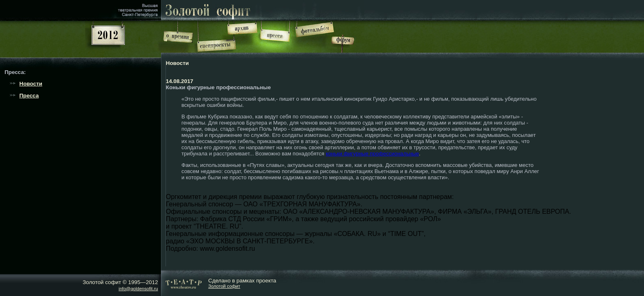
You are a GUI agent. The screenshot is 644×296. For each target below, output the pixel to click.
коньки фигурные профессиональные (372, 154)
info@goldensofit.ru (138, 289)
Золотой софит (224, 286)
